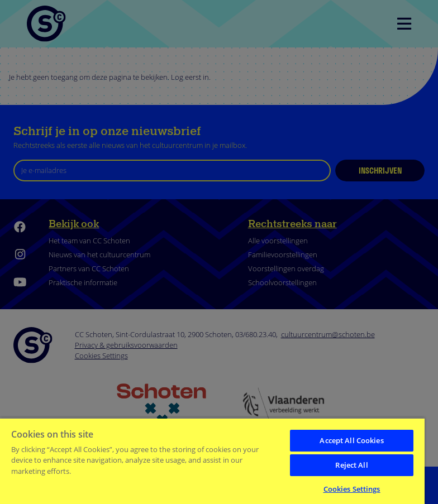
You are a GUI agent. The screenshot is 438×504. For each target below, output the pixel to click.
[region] (212, 461)
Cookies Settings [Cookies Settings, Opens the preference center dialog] (352, 489)
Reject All (351, 465)
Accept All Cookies (351, 440)
